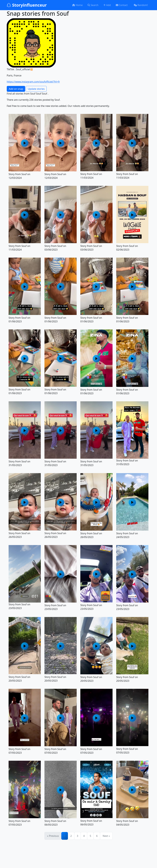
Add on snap (16, 89)
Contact (122, 5)
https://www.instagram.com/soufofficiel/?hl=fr (33, 82)
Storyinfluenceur (27, 5)
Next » (106, 836)
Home (77, 5)
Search (93, 5)
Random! (141, 5)
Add (107, 5)
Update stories (36, 89)
